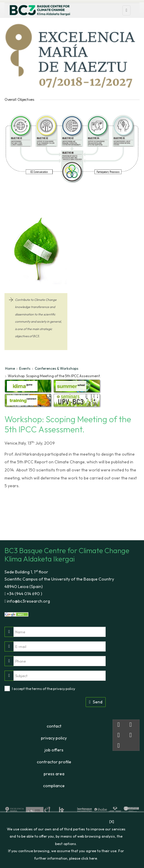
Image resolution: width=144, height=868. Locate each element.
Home (10, 368)
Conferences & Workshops (57, 368)
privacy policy (64, 689)
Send (96, 702)
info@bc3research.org (28, 601)
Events (25, 368)
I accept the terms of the (44, 689)
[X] (112, 822)
